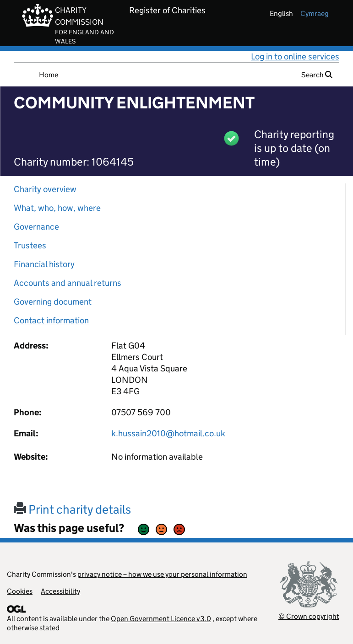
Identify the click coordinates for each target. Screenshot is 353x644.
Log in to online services (295, 56)
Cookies (20, 591)
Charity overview (45, 189)
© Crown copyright (309, 616)
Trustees (30, 245)
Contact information (51, 320)
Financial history (44, 264)
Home (49, 75)
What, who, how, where (57, 208)
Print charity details (72, 509)
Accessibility (60, 591)
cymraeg (315, 13)
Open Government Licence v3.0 (161, 619)
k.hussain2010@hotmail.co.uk (168, 433)
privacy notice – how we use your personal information (162, 574)
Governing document (53, 302)
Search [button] (317, 75)
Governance (36, 227)
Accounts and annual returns (68, 283)
